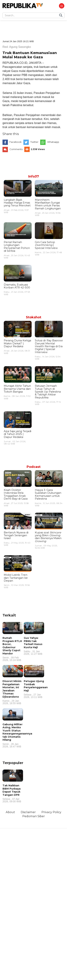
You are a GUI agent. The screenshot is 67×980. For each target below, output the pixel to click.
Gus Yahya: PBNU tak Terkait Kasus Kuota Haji (34, 646)
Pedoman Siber (34, 816)
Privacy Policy (51, 812)
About (10, 812)
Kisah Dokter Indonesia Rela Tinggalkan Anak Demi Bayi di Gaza (16, 494)
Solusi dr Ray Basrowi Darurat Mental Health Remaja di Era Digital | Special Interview (49, 346)
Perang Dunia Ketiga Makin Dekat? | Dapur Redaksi (17, 343)
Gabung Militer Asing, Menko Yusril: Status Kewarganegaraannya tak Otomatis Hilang (17, 735)
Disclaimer (28, 812)
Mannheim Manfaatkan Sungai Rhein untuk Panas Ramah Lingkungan (48, 204)
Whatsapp (53, 142)
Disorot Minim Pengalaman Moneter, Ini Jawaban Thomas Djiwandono (13, 692)
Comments (16, 149)
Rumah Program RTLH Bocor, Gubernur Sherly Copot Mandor (13, 649)
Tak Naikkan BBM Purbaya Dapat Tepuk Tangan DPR (13, 793)
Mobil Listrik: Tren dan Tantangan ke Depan (16, 578)
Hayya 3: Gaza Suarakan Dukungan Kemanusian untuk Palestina (48, 494)
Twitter (34, 142)
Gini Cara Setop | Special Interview (46, 245)
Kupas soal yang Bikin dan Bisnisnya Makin (48, 537)
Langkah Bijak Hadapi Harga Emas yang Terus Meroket (17, 203)
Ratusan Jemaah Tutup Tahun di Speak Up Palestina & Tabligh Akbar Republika (48, 392)
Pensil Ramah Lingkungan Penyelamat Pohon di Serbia (17, 247)
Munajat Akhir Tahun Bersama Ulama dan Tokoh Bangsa (17, 389)
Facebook (16, 142)
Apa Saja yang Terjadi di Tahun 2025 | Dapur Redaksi (18, 434)
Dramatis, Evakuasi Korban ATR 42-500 (17, 286)
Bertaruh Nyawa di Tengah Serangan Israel (16, 535)
